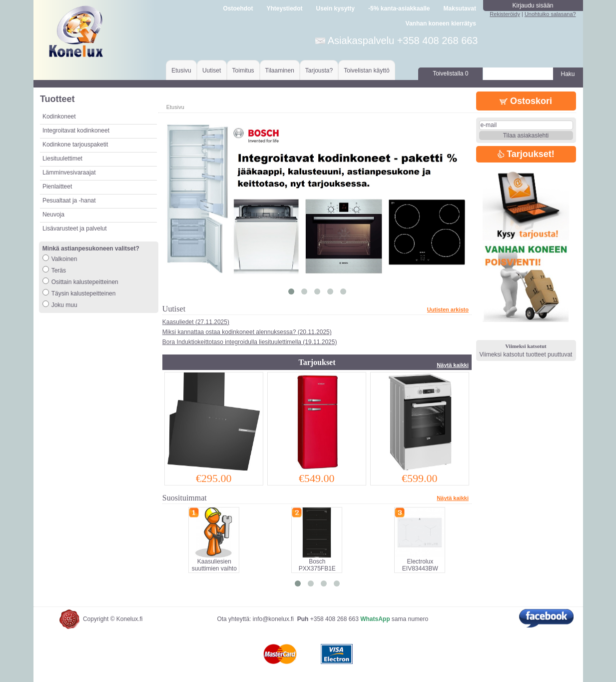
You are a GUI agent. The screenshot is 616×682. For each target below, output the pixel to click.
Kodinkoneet (59, 116)
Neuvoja (53, 214)
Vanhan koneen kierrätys (441, 23)
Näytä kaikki (453, 365)
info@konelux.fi (273, 619)
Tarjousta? (319, 70)
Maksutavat (460, 8)
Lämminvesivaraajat (69, 172)
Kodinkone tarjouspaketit (75, 144)
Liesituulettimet (62, 158)
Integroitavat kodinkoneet (76, 130)
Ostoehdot (238, 8)
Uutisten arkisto (448, 309)
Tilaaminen (280, 70)
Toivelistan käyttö (366, 70)
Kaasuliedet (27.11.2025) (196, 322)
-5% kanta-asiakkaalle (399, 8)
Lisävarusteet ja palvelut (75, 228)
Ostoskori (526, 101)
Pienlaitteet (57, 186)
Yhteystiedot (284, 8)
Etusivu (181, 70)
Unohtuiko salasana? (550, 14)
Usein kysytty (335, 8)
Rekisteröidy (505, 14)
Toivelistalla (450, 73)
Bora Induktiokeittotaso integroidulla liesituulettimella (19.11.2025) (250, 342)
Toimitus (243, 70)
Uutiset (212, 70)
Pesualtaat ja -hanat (69, 200)
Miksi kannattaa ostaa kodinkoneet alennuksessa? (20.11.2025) (247, 332)
